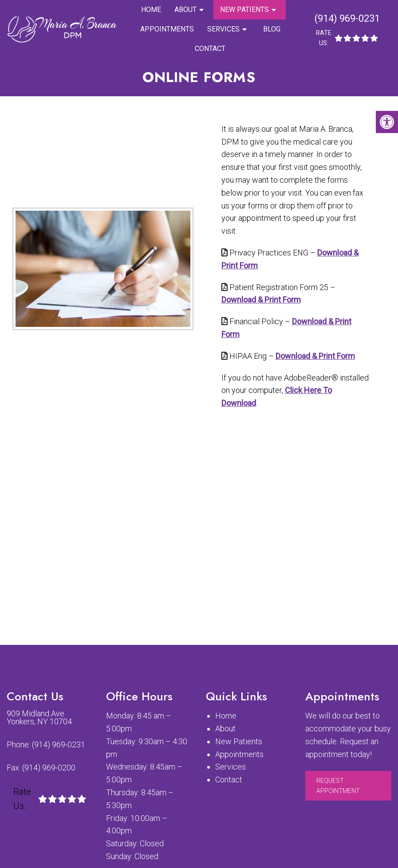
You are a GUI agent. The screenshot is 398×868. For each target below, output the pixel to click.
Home (151, 10)
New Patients (244, 10)
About (185, 10)
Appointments (167, 29)
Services (223, 29)
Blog (272, 29)
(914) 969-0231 (347, 18)
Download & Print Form (261, 300)
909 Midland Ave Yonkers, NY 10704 (39, 718)
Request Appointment (338, 786)
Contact (210, 49)
